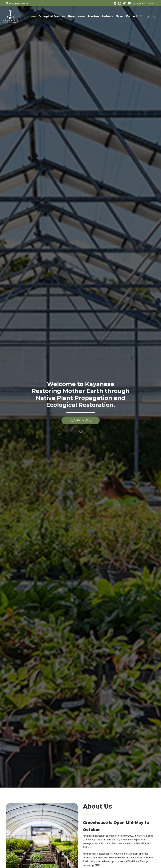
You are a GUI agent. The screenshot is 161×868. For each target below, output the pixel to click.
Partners (107, 16)
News (120, 16)
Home (32, 16)
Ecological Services (52, 16)
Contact (131, 16)
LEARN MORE (80, 420)
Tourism (93, 16)
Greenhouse (76, 16)
